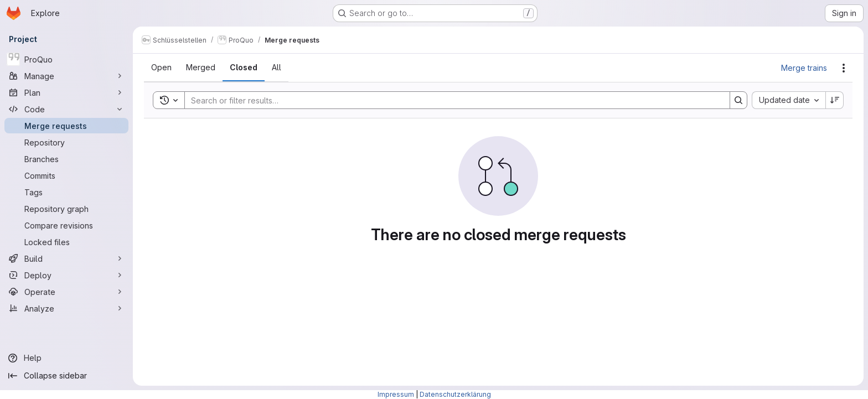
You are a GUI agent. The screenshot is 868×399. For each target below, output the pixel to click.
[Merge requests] (66, 126)
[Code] (66, 109)
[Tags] (66, 192)
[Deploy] (66, 275)
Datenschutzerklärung (455, 394)
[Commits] (66, 175)
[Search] (452, 100)
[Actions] (844, 68)
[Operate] (66, 292)
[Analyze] (66, 308)
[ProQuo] (66, 59)
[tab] (161, 68)
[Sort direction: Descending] (835, 100)
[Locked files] (66, 242)
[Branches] (66, 159)
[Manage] (66, 76)
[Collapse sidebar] (66, 376)
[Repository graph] (66, 209)
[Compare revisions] (66, 225)
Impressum (396, 394)
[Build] (66, 258)
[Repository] (66, 142)
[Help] (66, 358)
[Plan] (66, 92)
